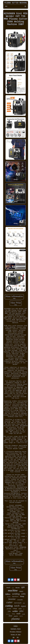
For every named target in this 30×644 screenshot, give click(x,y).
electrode (9, 597)
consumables (20, 600)
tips (24, 609)
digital (23, 606)
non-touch (18, 603)
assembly (23, 614)
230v (9, 611)
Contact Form (16, 629)
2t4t (24, 603)
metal (20, 609)
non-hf (21, 616)
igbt (23, 587)
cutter (9, 602)
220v (23, 594)
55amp (13, 614)
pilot (21, 611)
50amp (22, 596)
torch (17, 606)
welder (15, 611)
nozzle (18, 614)
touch (8, 587)
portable (9, 609)
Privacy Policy (16, 632)
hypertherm (15, 596)
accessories (8, 614)
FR (18, 638)
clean (10, 616)
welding (16, 594)
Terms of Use (16, 635)
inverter (12, 599)
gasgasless (16, 616)
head (13, 588)
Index (16, 626)
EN (14, 638)
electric (18, 588)
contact (21, 591)
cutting (9, 606)
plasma (16, 619)
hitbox (8, 594)
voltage (15, 609)
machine (13, 590)
